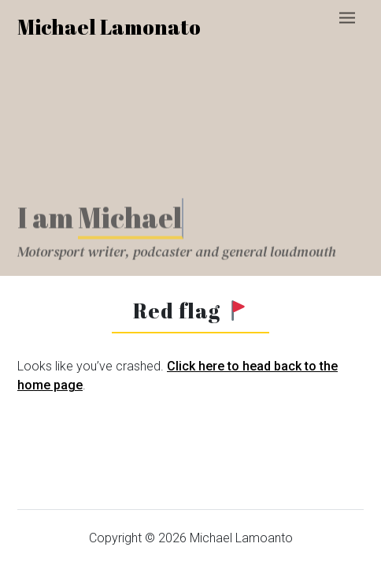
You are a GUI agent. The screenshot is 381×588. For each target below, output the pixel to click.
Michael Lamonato (109, 27)
